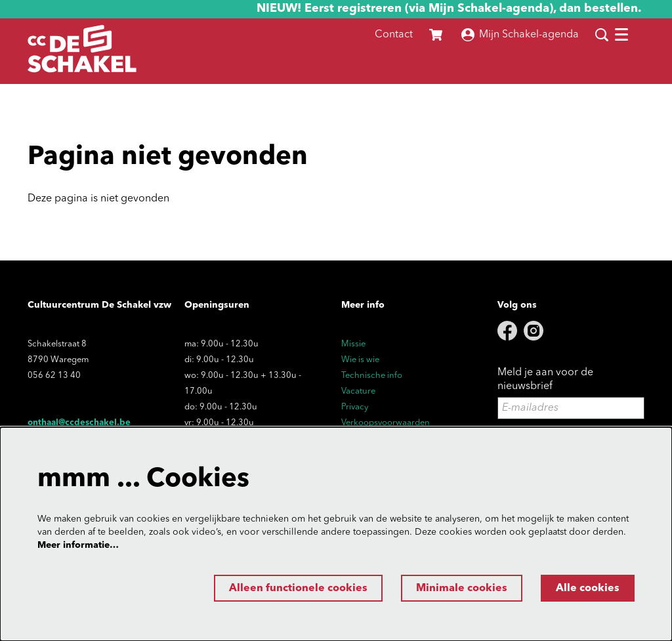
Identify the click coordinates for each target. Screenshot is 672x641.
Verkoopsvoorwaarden (386, 423)
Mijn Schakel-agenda (520, 35)
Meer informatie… (78, 545)
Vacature (358, 391)
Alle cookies (588, 589)
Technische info (372, 376)
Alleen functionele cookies (298, 589)
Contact (394, 35)
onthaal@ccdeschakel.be (79, 423)
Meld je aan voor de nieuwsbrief (545, 380)
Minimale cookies (462, 589)
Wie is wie (360, 360)
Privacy (355, 407)
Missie (353, 344)
